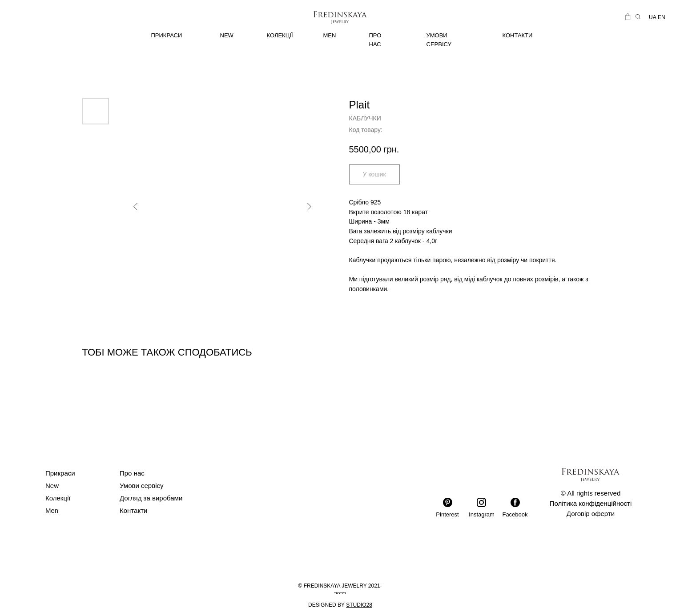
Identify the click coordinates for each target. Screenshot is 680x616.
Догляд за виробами (151, 498)
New (52, 486)
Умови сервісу (142, 486)
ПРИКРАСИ (167, 35)
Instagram (482, 514)
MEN (330, 35)
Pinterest (447, 514)
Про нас (132, 473)
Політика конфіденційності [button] (591, 503)
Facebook (515, 514)
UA (653, 17)
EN (662, 17)
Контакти (133, 510)
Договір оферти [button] (591, 514)
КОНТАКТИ (518, 35)
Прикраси (60, 473)
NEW (227, 35)
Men (52, 510)
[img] (182, 36)
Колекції (58, 498)
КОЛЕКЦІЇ (280, 35)
